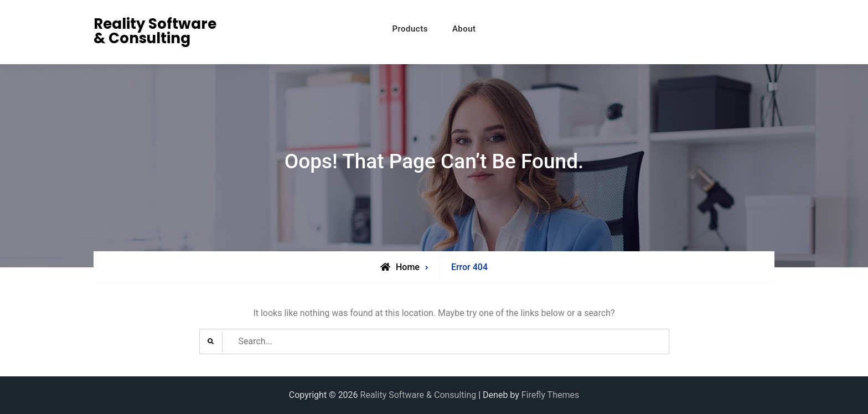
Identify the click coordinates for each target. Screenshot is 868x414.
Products (410, 29)
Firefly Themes (550, 395)
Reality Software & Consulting (155, 31)
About (464, 29)
